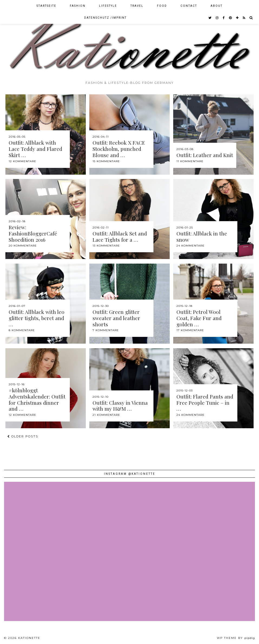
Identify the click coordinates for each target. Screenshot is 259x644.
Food (162, 6)
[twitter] (210, 18)
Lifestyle (108, 6)
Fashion (78, 6)
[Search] (251, 18)
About (217, 6)
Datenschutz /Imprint (105, 18)
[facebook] (224, 18)
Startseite (46, 6)
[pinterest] (231, 18)
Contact (189, 6)
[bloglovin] (237, 18)
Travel (137, 6)
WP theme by (236, 638)
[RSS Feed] (244, 18)
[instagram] (217, 18)
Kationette (29, 638)
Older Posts (23, 436)
